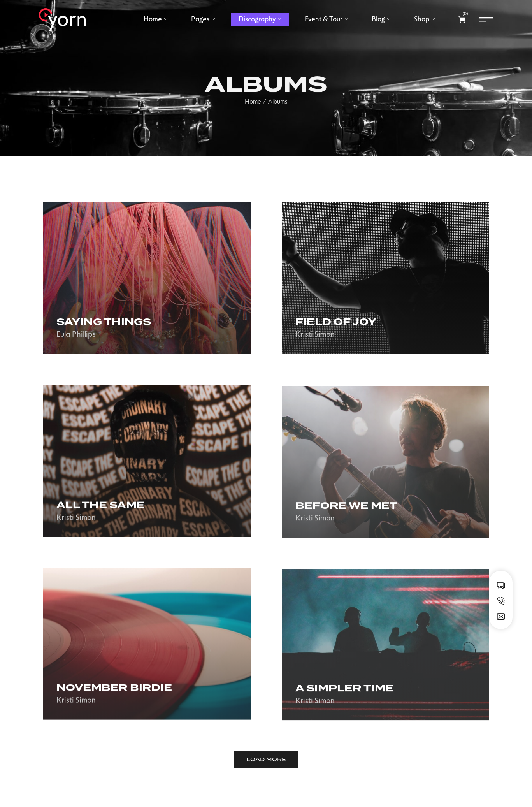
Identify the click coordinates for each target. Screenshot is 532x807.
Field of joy (336, 324)
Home (253, 113)
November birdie (114, 696)
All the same (101, 513)
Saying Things (104, 323)
